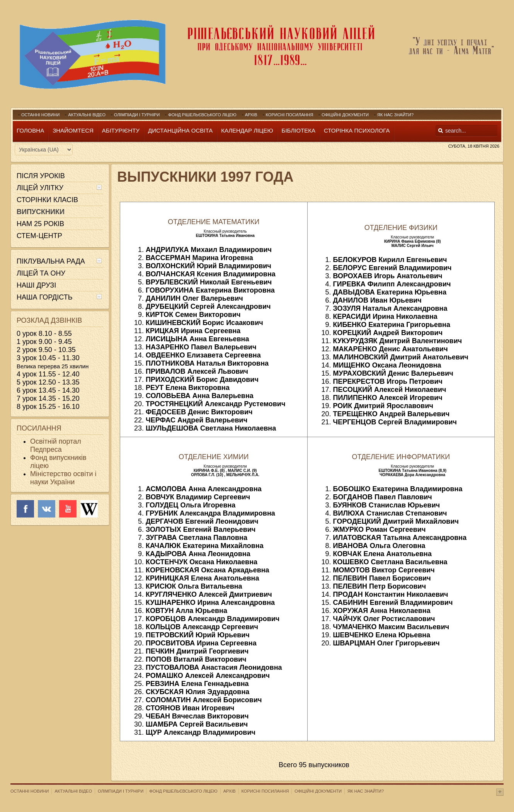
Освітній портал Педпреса (56, 445)
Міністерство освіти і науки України (63, 478)
